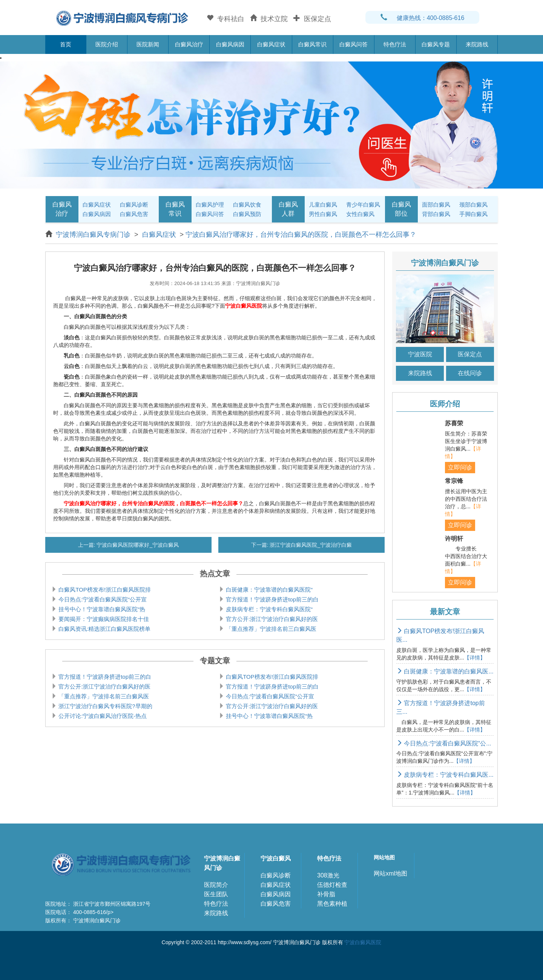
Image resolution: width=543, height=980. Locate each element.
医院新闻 (148, 44)
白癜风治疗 (189, 44)
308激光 (328, 875)
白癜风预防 (247, 214)
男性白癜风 (323, 214)
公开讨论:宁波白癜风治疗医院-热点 (102, 716)
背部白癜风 (436, 214)
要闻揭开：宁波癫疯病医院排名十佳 (103, 619)
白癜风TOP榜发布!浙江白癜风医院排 (104, 590)
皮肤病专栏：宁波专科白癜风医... (445, 775)
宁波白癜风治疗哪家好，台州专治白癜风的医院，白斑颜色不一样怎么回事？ (301, 235)
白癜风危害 (134, 214)
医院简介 (216, 885)
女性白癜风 (360, 214)
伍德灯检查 (332, 885)
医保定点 (470, 354)
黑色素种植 (332, 904)
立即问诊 (460, 467)
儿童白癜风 (323, 205)
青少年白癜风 (363, 205)
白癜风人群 (288, 209)
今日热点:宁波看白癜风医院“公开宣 (102, 599)
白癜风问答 (354, 44)
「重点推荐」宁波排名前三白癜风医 (270, 629)
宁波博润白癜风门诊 (222, 863)
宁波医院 (420, 354)
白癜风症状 (271, 44)
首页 (66, 44)
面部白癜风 (436, 205)
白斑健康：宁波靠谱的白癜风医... (445, 671)
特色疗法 (395, 44)
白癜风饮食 (247, 205)
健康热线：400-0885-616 (423, 18)
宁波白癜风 (276, 858)
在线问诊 (470, 373)
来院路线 (477, 44)
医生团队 (216, 894)
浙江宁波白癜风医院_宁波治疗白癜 (310, 545)
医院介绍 (107, 44)
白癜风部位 (401, 209)
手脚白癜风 (473, 214)
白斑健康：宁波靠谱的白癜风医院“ (268, 590)
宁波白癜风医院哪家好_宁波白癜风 (137, 545)
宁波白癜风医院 (363, 942)
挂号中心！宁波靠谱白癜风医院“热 (101, 609)
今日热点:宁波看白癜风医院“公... (444, 743)
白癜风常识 (312, 44)
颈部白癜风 (473, 205)
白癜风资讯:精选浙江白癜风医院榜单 (104, 629)
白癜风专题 (436, 44)
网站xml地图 (390, 873)
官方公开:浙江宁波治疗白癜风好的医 (271, 619)
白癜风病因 (230, 44)
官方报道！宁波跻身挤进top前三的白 (271, 599)
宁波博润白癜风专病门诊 (94, 235)
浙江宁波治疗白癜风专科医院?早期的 (105, 706)
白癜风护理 (210, 205)
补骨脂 (326, 894)
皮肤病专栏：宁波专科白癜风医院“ (268, 609)
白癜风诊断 (134, 205)
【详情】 (475, 658)
